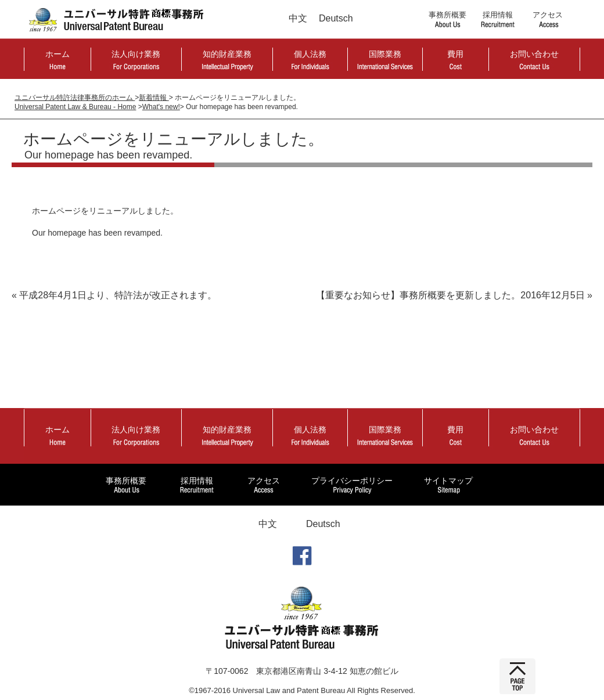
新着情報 (154, 98)
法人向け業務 (136, 54)
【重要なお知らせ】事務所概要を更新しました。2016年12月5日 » (454, 295)
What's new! (161, 107)
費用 (455, 54)
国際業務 (385, 54)
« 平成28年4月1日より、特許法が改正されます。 (114, 295)
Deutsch (336, 18)
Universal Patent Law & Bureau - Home (75, 107)
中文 (298, 18)
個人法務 (310, 54)
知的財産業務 (227, 54)
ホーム (57, 54)
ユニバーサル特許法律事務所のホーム (75, 98)
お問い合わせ (534, 54)
